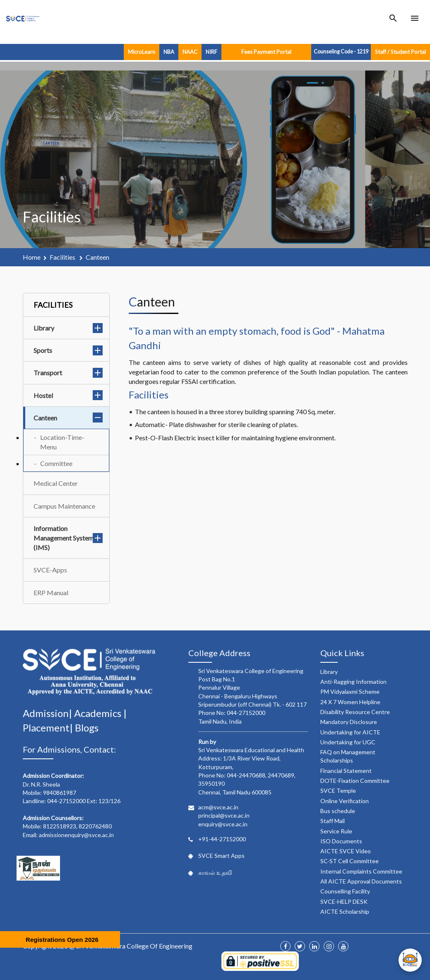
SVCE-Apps (50, 570)
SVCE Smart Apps (221, 856)
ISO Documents (341, 841)
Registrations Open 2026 (62, 940)
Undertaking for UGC (348, 742)
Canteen (68, 418)
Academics (99, 713)
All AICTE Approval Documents (361, 881)
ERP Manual (51, 593)
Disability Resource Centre (355, 712)
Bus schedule (338, 811)
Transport (68, 373)
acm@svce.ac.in (218, 807)
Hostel (68, 395)
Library (68, 328)
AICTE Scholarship (345, 911)
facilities (63, 257)
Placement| (49, 728)
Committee (56, 463)
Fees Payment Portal (266, 52)
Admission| (48, 713)
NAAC (190, 52)
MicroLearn (142, 52)
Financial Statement (346, 771)
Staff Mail (333, 821)
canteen (97, 257)
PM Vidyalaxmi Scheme (350, 692)
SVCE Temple (338, 791)
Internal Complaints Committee (361, 871)
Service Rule (336, 831)
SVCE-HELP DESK (344, 902)
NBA (169, 52)
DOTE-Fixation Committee (355, 781)
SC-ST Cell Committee (350, 861)
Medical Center (56, 483)
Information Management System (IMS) (68, 538)
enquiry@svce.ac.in (223, 824)
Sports (68, 350)
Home (32, 257)
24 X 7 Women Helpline (350, 702)
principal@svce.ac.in (224, 815)
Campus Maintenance (64, 506)
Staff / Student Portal (400, 52)
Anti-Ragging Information (353, 682)
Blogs (87, 728)
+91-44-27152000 (222, 839)
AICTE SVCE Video (346, 851)
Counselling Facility (345, 891)
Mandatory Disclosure (349, 722)
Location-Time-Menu (62, 442)
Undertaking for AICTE (350, 732)
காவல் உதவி (215, 873)
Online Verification (345, 801)
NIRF (211, 52)
